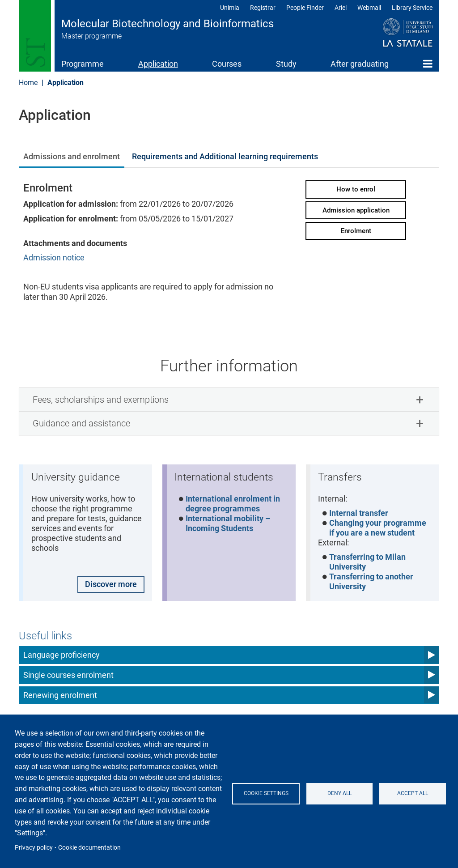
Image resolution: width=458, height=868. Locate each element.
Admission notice (54, 257)
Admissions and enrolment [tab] (72, 156)
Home (428, 64)
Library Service (412, 8)
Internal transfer (359, 513)
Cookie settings (267, 793)
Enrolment (356, 231)
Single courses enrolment (68, 676)
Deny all (340, 793)
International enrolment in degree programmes (233, 504)
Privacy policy (34, 847)
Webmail (369, 8)
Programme (83, 64)
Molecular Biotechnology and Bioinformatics (168, 24)
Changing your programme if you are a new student (378, 529)
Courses (227, 64)
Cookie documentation (89, 847)
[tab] (229, 400)
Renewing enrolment (60, 696)
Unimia (230, 8)
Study (286, 64)
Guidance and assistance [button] (81, 423)
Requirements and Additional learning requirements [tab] (225, 156)
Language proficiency (61, 656)
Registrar (263, 8)
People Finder (305, 8)
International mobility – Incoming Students (228, 524)
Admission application (356, 210)
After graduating (360, 64)
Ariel (341, 8)
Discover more (110, 585)
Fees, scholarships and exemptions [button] (101, 400)
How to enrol (356, 189)
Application (158, 64)
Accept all (413, 793)
